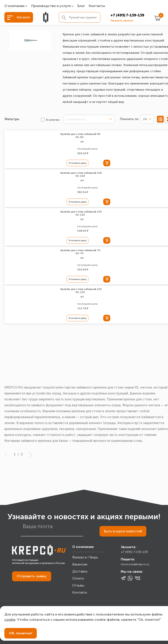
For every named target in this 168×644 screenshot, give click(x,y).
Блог (81, 6)
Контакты (97, 6)
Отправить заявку (32, 577)
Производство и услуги (51, 6)
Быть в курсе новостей (123, 532)
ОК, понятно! (21, 633)
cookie (10, 620)
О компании (14, 6)
